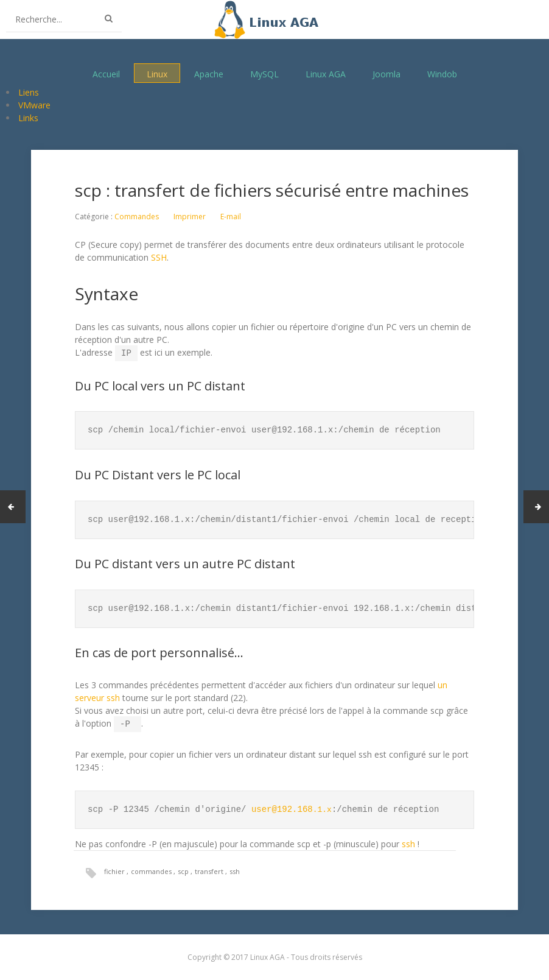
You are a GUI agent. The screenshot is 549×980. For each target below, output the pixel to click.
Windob (442, 73)
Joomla (386, 73)
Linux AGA (326, 73)
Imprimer (190, 217)
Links (28, 118)
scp (184, 869)
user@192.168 (282, 807)
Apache (209, 73)
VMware (34, 105)
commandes (152, 869)
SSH (159, 257)
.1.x (292, 807)
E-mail (231, 217)
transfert (210, 869)
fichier (115, 869)
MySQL (264, 73)
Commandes (137, 217)
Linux (157, 73)
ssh (408, 841)
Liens (29, 92)
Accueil (106, 73)
